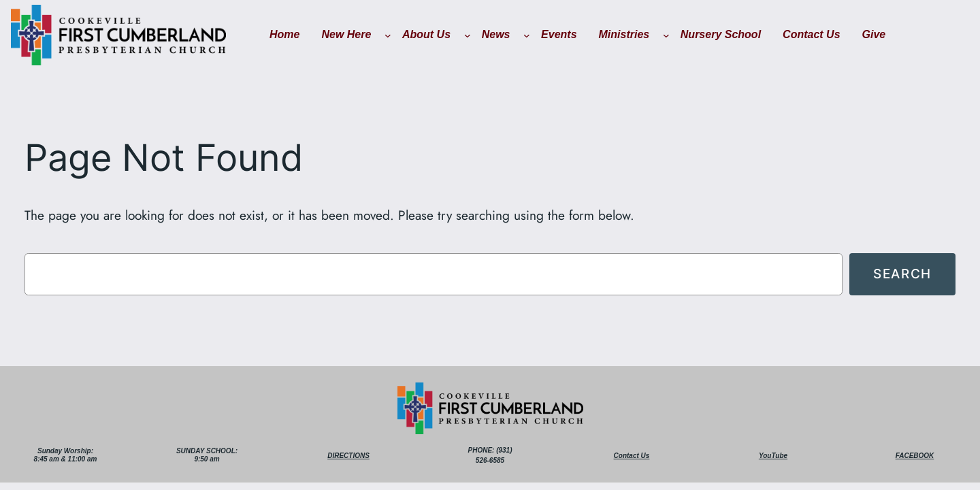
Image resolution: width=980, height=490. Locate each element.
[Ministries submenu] (666, 35)
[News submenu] (527, 35)
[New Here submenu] (388, 35)
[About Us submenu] (468, 35)
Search (902, 274)
